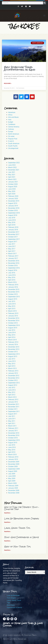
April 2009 (12, 481)
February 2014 (13, 342)
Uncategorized (13, 148)
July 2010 (12, 445)
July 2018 (12, 218)
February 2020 (13, 196)
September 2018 (14, 213)
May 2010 (12, 450)
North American (14, 134)
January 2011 (13, 431)
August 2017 (13, 242)
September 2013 (14, 354)
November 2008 (14, 493)
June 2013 (12, 361)
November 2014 (14, 321)
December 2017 (14, 232)
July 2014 (12, 330)
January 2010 (13, 459)
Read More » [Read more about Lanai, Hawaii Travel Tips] (8, 532)
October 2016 (13, 266)
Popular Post (13, 139)
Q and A (11, 141)
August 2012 (13, 385)
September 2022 (14, 163)
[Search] (45, 3)
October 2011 (13, 409)
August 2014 (13, 328)
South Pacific (13, 146)
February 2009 (13, 486)
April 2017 (12, 251)
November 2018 (14, 208)
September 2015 (14, 297)
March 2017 (12, 254)
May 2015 (12, 306)
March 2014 (12, 340)
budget (11, 122)
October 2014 (13, 323)
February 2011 (13, 428)
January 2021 (13, 182)
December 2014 (14, 318)
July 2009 (12, 474)
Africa (10, 115)
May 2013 (12, 364)
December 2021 (14, 170)
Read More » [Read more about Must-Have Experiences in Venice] (8, 541)
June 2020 (12, 189)
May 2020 (12, 191)
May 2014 (12, 335)
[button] (44, 16)
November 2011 (14, 407)
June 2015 (12, 304)
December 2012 (14, 376)
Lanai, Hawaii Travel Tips (17, 528)
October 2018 (13, 210)
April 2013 (12, 366)
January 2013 (13, 373)
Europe (11, 132)
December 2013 (14, 347)
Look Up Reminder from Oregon (22, 519)
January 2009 (13, 488)
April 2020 (12, 194)
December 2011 (14, 404)
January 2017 (13, 258)
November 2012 (14, 378)
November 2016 (14, 263)
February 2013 (13, 371)
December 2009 (14, 462)
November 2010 (14, 435)
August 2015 (13, 299)
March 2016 (12, 282)
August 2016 (13, 270)
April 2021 (12, 177)
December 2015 (14, 289)
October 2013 (13, 352)
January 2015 (13, 316)
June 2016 (12, 275)
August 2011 (13, 414)
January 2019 (13, 206)
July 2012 (12, 388)
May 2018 (12, 222)
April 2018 (12, 225)
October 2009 (13, 467)
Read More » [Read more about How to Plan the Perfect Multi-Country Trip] (8, 513)
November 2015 (14, 292)
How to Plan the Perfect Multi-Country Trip (22, 508)
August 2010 (13, 443)
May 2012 (12, 392)
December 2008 (14, 490)
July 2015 (12, 301)
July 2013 (12, 359)
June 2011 (12, 419)
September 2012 (14, 383)
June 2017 (12, 246)
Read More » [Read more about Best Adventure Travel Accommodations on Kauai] (8, 83)
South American (14, 144)
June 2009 (12, 476)
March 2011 (12, 426)
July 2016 (12, 273)
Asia (10, 120)
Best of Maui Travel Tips (17, 547)
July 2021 (12, 172)
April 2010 (12, 452)
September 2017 (14, 239)
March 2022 (12, 167)
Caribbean (12, 124)
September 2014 (14, 325)
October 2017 (13, 237)
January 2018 (13, 230)
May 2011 (12, 421)
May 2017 (12, 249)
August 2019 (13, 203)
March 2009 (12, 483)
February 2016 (13, 285)
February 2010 (13, 457)
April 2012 (12, 395)
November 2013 (14, 349)
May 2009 (12, 478)
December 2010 (14, 433)
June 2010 (12, 447)
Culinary (11, 129)
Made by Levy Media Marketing (15, 639)
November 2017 (14, 234)
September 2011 (14, 411)
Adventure (12, 112)
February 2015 (13, 313)
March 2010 (12, 455)
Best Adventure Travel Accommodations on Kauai (20, 68)
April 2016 (12, 280)
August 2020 (13, 187)
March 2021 (12, 179)
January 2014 (13, 344)
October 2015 (13, 294)
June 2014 (12, 333)
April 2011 (12, 423)
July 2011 (12, 416)
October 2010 (13, 438)
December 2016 (14, 261)
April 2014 (12, 337)
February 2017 (13, 256)
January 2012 (13, 402)
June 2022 (12, 165)
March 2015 (12, 311)
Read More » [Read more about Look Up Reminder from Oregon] (8, 522)
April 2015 (12, 309)
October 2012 (13, 380)
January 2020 (13, 199)
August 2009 (13, 471)
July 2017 (12, 244)
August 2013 (13, 356)
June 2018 (12, 220)
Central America (14, 127)
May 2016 (12, 277)
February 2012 (13, 400)
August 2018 (13, 215)
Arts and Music (13, 117)
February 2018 (13, 227)
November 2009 (14, 464)
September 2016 (14, 268)
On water (11, 136)
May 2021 (12, 175)
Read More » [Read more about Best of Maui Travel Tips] (8, 550)
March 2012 (12, 397)
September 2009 (14, 469)
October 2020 (13, 184)
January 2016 (13, 287)
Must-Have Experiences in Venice (22, 537)
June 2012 (12, 390)
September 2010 (14, 440)
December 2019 (14, 201)
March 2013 (12, 368)
